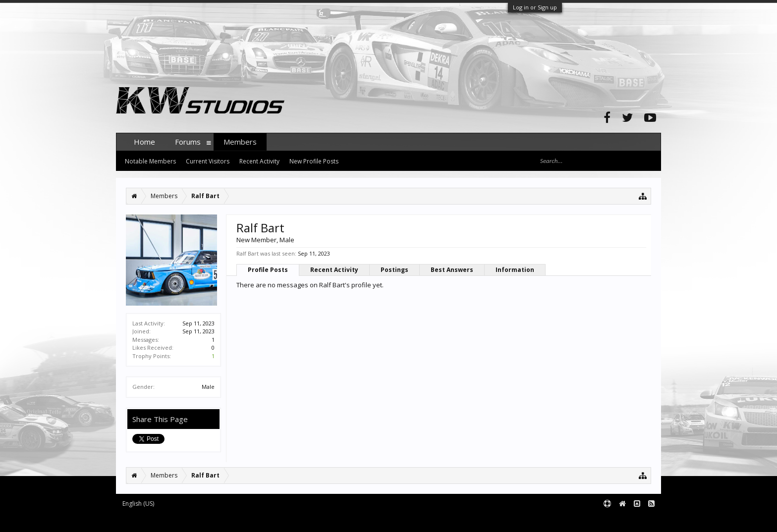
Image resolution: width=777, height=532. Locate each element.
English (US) (138, 504)
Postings (394, 270)
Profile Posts (268, 270)
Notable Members (150, 161)
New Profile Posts (314, 161)
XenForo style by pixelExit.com (311, 520)
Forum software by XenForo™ (191, 520)
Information (515, 270)
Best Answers (452, 270)
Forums (188, 142)
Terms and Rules (636, 520)
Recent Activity (334, 270)
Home (144, 142)
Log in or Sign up (535, 7)
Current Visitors (208, 161)
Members (240, 142)
